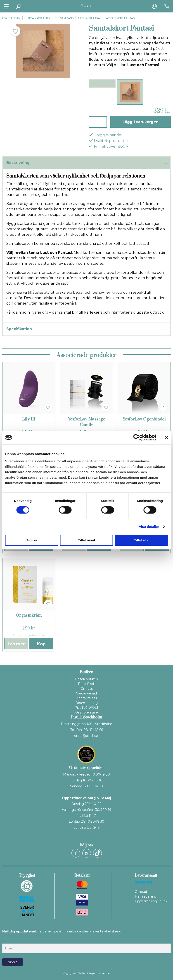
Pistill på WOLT (86, 708)
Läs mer (16, 644)
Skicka (13, 962)
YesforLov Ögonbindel (144, 419)
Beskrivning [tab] (86, 163)
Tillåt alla (141, 540)
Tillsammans (64, 18)
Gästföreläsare (87, 712)
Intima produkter (38, 18)
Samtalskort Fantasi (120, 18)
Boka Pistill (87, 684)
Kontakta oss (86, 698)
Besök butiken (86, 679)
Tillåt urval (86, 540)
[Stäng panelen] (166, 437)
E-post (6, 940)
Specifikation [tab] (86, 329)
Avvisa (32, 540)
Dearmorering (86, 703)
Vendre (106, 973)
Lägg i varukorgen (141, 122)
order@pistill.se (86, 736)
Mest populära (89, 18)
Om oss (87, 689)
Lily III (29, 419)
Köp (41, 644)
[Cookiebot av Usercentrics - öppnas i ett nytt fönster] (136, 437)
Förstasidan (11, 18)
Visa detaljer (149, 527)
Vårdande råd (86, 693)
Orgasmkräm (29, 615)
